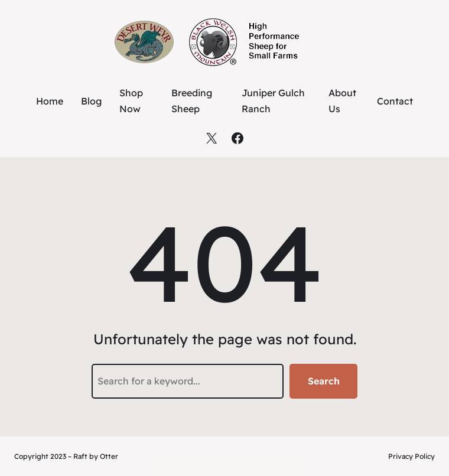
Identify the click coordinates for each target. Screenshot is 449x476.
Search (324, 381)
